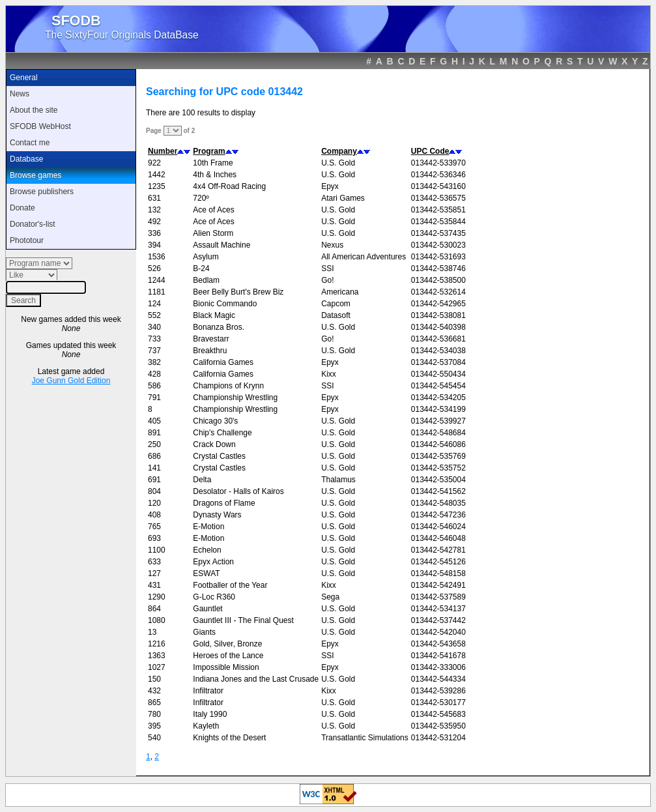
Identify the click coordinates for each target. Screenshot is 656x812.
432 (154, 691)
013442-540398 (438, 327)
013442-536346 (438, 175)
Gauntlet (207, 609)
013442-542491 (438, 585)
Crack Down (214, 444)
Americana (340, 292)
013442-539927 (438, 421)
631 (154, 198)
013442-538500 (438, 280)
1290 (157, 597)
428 (154, 374)
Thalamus (338, 480)
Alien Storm (213, 233)
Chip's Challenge (222, 433)
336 (154, 233)
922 (154, 163)
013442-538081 (438, 315)
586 (154, 386)
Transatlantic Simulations (365, 738)
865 (154, 703)
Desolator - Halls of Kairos (238, 491)
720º (201, 198)
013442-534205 (438, 398)
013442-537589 (438, 597)
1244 (157, 280)
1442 (157, 175)
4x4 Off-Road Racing (229, 186)
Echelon (207, 550)
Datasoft (336, 315)
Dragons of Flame (224, 503)
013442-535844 (438, 222)
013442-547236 (438, 515)
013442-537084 (438, 362)
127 (154, 573)
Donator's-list (33, 224)
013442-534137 (438, 609)
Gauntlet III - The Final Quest (243, 620)
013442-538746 (438, 268)
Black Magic (214, 315)
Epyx (330, 186)
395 (154, 726)
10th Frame (213, 163)
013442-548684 (438, 433)
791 (154, 398)
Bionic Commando (225, 304)
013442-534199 (438, 409)
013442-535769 (438, 456)
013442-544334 (438, 679)
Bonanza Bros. (219, 327)
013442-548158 (438, 573)
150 (154, 679)
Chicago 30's (215, 421)
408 (154, 515)
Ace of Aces (213, 210)
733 (154, 339)
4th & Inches (215, 175)
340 (154, 327)
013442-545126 (438, 562)
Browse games (36, 175)
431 (154, 585)
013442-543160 (438, 186)
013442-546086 (438, 444)
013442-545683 (438, 714)
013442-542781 (438, 550)
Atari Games (343, 198)
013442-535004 (438, 480)
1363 (157, 656)
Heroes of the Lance (228, 656)
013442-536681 (438, 339)
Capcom (336, 304)
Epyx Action (213, 562)
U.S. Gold (338, 163)
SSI (327, 268)
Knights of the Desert (229, 738)
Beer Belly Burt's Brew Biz (238, 292)
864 (154, 609)
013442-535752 (438, 468)
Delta (202, 480)
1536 (157, 257)
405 (154, 421)
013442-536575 (438, 198)
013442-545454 (438, 386)
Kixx (329, 374)
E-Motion (208, 527)
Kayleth (206, 726)
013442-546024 (438, 527)
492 (154, 222)
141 (154, 468)
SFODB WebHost (40, 126)
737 (154, 351)
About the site (34, 110)
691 (154, 480)
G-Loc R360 (214, 597)
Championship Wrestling (235, 398)
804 (154, 491)
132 (154, 210)
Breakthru (210, 351)
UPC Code (430, 151)
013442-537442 (438, 620)
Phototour (27, 240)
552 (154, 315)
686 (154, 456)
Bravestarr (211, 339)
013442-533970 (438, 163)
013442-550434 (438, 374)
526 (154, 268)
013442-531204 (438, 738)
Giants (204, 632)
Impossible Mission (226, 667)
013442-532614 (438, 292)
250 (154, 444)
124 (154, 304)
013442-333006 (438, 667)
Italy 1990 (210, 714)
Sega (330, 597)
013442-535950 (438, 726)
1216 (157, 644)
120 (154, 503)
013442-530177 (438, 703)
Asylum (206, 257)
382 (154, 362)
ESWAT (206, 573)
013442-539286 (438, 691)
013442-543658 (438, 644)
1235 (157, 186)
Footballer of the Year (230, 585)
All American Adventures (364, 257)
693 (154, 538)
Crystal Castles (219, 456)
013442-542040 (438, 632)
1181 (157, 292)
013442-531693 (438, 257)
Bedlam (206, 280)
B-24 (201, 268)
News (20, 94)
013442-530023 (438, 245)
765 (154, 527)
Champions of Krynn (228, 386)
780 (154, 714)
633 (154, 562)
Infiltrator (208, 691)
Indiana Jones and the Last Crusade (256, 679)
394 (154, 245)
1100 (157, 550)
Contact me (30, 143)
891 (154, 433)
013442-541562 (438, 491)
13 (152, 632)
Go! (327, 280)
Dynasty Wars (217, 515)
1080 (157, 620)
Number (163, 151)
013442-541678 (438, 656)
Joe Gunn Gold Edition (71, 381)
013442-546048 (438, 538)
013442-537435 (438, 233)
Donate (22, 208)
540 (154, 738)
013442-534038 (438, 351)
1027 (157, 667)
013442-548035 (438, 503)
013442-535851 (438, 210)
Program (209, 151)
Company (339, 151)
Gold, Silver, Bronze (227, 644)
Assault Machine (221, 245)
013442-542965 (438, 304)
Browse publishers (42, 192)
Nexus (332, 245)
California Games (223, 362)
